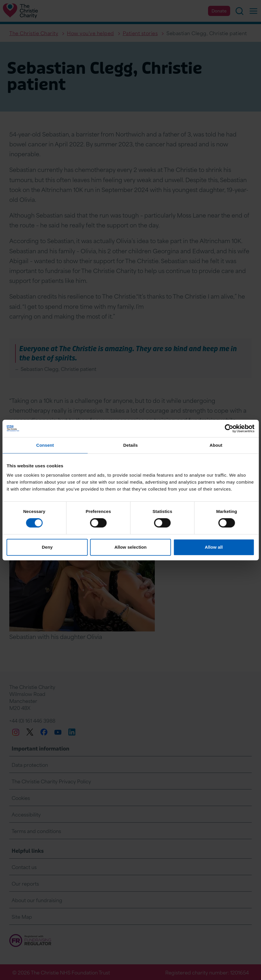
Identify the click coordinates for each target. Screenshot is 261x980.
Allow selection (130, 547)
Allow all (214, 547)
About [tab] (216, 445)
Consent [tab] (45, 445)
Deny (47, 547)
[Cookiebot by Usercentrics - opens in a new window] (229, 428)
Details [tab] (131, 445)
